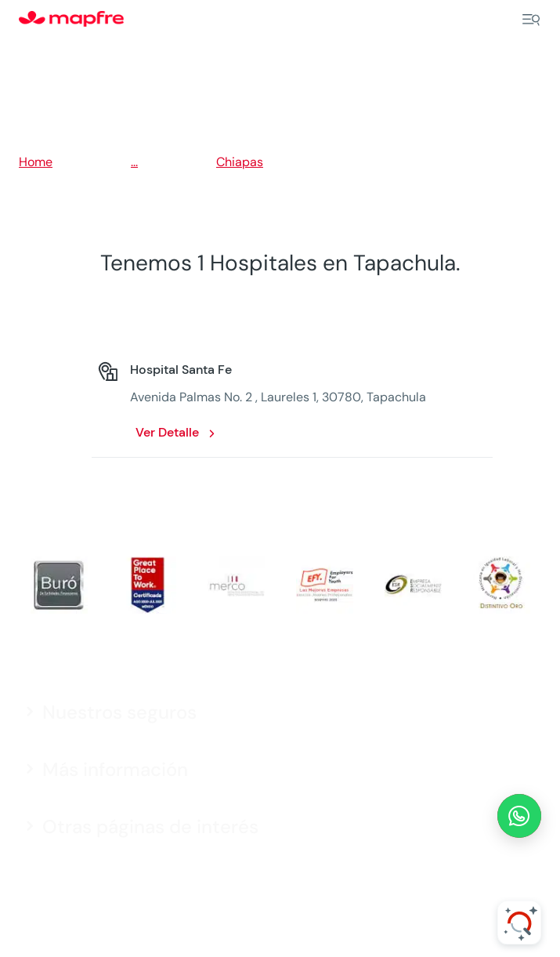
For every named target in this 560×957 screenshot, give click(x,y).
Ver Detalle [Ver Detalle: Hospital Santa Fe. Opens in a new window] (167, 432)
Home (36, 162)
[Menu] (531, 20)
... (134, 162)
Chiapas (240, 162)
